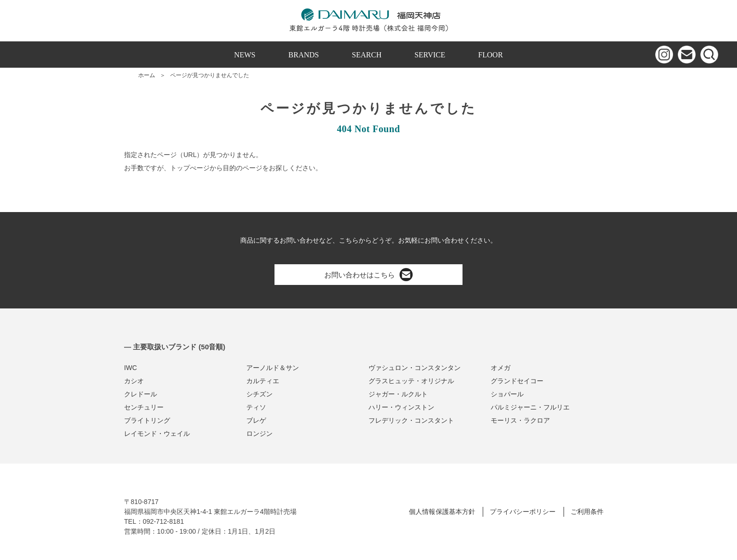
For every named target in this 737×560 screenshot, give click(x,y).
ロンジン (259, 434)
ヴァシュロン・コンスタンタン (415, 368)
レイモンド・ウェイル (157, 434)
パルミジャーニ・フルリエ (530, 407)
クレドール (141, 394)
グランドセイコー (517, 381)
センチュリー (144, 407)
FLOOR (490, 55)
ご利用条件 (587, 512)
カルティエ (263, 381)
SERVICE (430, 55)
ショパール (507, 394)
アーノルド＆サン (273, 368)
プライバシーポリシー (523, 512)
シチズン (259, 394)
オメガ (501, 368)
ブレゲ (256, 420)
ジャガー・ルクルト (398, 394)
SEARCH (367, 55)
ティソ (256, 407)
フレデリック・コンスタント (411, 420)
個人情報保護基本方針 (442, 512)
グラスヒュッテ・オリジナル (411, 381)
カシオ (134, 381)
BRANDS (304, 55)
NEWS (245, 55)
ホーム (147, 75)
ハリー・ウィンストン (401, 407)
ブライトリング (147, 420)
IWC (130, 368)
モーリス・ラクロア (520, 420)
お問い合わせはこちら (368, 275)
